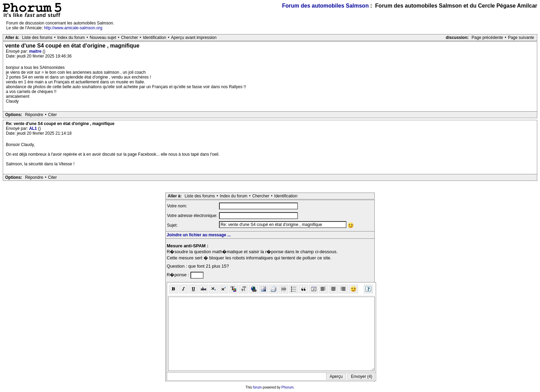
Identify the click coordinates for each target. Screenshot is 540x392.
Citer (53, 115)
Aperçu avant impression (194, 38)
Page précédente (487, 38)
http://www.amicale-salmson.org (73, 28)
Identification (154, 38)
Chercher (129, 38)
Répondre (34, 115)
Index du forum (71, 38)
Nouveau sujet (103, 38)
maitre (36, 51)
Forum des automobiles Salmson (325, 6)
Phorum (287, 387)
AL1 (33, 128)
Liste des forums (37, 38)
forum (258, 387)
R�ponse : (179, 275)
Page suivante (521, 38)
